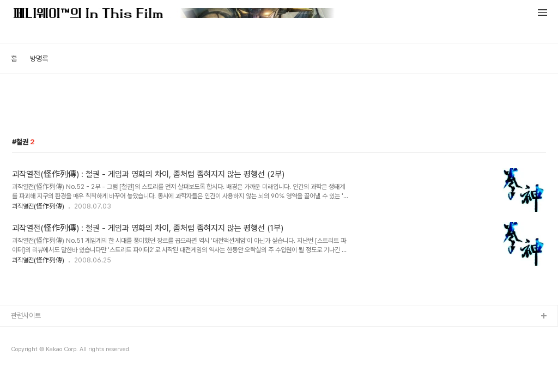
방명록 (39, 59)
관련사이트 (26, 316)
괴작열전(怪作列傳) (38, 206)
